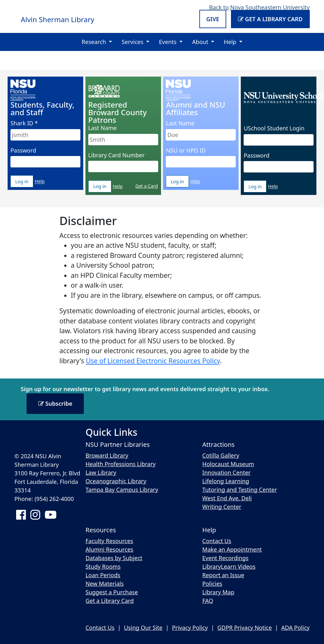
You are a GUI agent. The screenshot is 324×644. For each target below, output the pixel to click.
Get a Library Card (270, 19)
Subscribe (55, 403)
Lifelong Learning (226, 481)
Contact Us (217, 541)
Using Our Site (143, 628)
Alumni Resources (109, 549)
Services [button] (133, 42)
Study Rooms (103, 566)
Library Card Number (116, 155)
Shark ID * (24, 123)
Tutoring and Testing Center (240, 490)
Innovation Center (226, 472)
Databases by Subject (114, 558)
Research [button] (95, 42)
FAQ (208, 601)
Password (23, 150)
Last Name (103, 128)
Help (40, 181)
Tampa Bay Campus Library (122, 490)
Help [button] (231, 42)
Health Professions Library (121, 464)
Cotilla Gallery (221, 455)
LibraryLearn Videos (229, 566)
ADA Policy (295, 628)
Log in (24, 183)
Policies (212, 584)
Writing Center (222, 507)
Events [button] (168, 42)
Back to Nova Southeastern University (259, 7)
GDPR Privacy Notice (245, 628)
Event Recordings (225, 558)
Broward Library (107, 455)
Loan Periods (103, 575)
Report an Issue (223, 575)
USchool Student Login (274, 128)
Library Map (218, 592)
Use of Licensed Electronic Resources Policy (153, 361)
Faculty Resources (109, 541)
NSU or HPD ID (186, 150)
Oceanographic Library (116, 481)
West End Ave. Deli (227, 498)
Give (213, 19)
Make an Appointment (232, 549)
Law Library (101, 472)
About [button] (201, 42)
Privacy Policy (190, 628)
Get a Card (147, 186)
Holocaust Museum (228, 464)
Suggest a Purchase (112, 592)
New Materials (105, 584)
